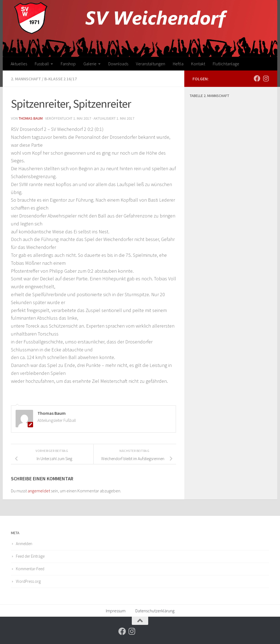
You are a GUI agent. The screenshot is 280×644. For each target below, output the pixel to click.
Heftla (178, 64)
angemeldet (39, 491)
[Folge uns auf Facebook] (257, 78)
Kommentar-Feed (30, 569)
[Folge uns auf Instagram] (266, 78)
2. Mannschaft (26, 79)
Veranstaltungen (151, 64)
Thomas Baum (31, 118)
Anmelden (24, 544)
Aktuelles (19, 64)
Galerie (90, 64)
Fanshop (68, 64)
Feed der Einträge (30, 556)
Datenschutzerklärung (155, 611)
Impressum (116, 611)
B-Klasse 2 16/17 (61, 79)
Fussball (42, 64)
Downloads (118, 64)
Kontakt (198, 64)
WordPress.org (28, 581)
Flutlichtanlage (226, 64)
